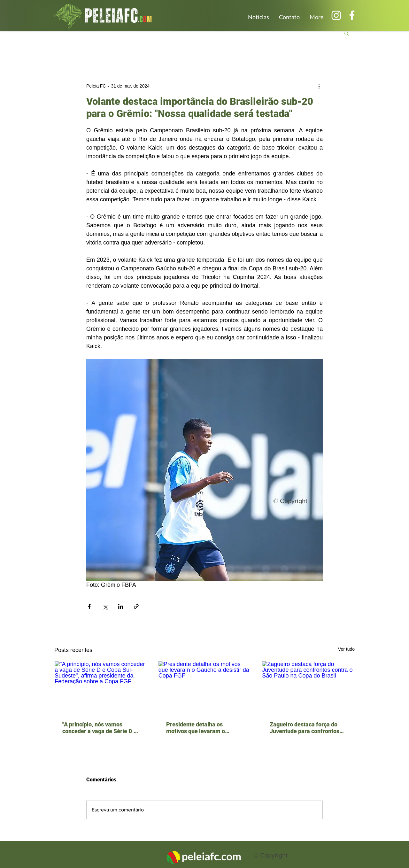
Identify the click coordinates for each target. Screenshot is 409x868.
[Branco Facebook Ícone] (352, 15)
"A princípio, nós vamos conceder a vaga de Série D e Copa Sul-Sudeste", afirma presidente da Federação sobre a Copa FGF (100, 728)
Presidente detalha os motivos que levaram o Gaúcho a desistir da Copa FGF (200, 728)
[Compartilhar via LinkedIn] (121, 606)
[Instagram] (336, 15)
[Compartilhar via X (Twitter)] (105, 606)
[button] (347, 33)
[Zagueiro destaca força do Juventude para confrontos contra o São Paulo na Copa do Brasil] (308, 687)
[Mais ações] (319, 86)
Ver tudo (346, 649)
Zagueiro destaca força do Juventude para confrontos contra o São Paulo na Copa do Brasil (305, 728)
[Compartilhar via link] (136, 606)
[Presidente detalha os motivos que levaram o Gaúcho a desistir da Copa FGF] (205, 687)
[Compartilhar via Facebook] (89, 606)
